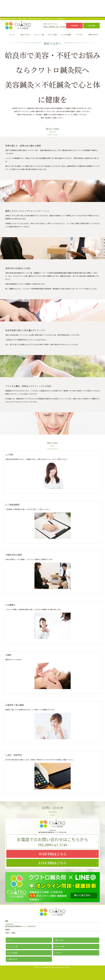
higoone (68, 976)
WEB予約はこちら (53, 858)
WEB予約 (74, 26)
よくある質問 (66, 35)
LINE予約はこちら (53, 870)
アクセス (80, 35)
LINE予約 (91, 26)
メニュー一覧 (39, 35)
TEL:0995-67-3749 (52, 843)
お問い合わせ (93, 35)
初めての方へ (26, 35)
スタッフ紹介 (52, 35)
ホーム (12, 35)
